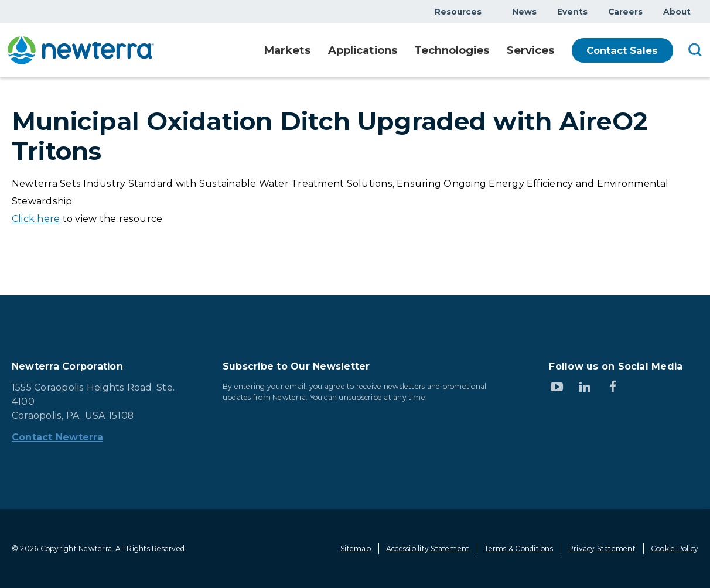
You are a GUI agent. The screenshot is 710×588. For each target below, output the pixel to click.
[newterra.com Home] (81, 50)
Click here (36, 219)
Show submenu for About (698, 11)
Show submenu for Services (554, 51)
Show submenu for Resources (489, 11)
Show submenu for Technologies (484, 51)
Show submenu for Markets (301, 51)
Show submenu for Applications (390, 51)
